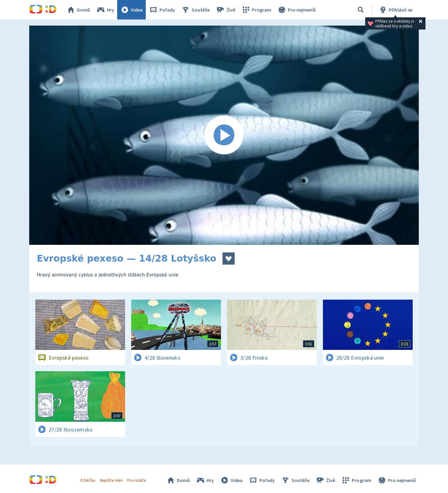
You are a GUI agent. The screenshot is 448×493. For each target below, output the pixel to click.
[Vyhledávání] (361, 10)
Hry (105, 10)
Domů (78, 10)
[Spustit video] (224, 135)
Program (256, 10)
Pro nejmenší (296, 10)
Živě (226, 10)
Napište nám (111, 480)
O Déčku (88, 480)
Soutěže (195, 10)
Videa (131, 10)
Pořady (162, 10)
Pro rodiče (137, 480)
